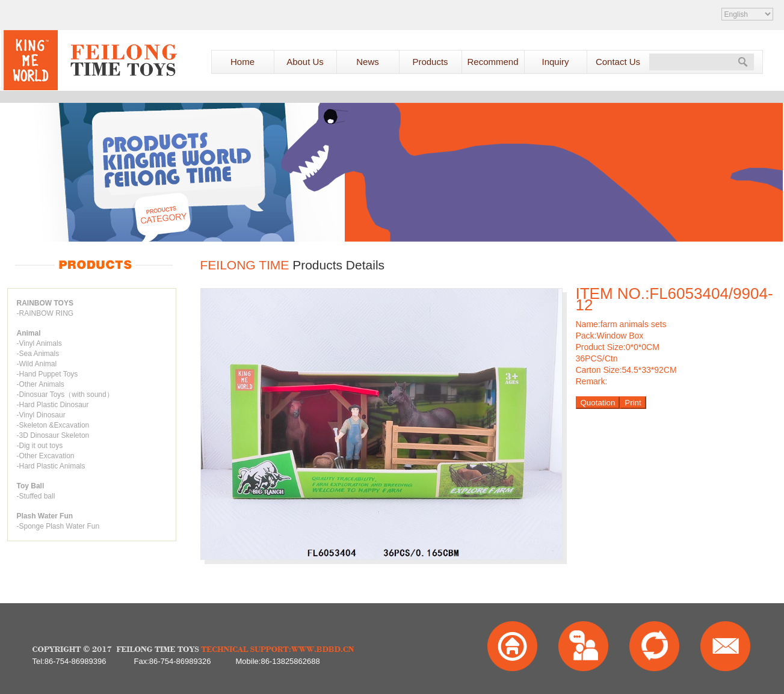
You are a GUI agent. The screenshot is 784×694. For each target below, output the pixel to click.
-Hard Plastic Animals (51, 466)
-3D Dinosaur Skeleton (53, 435)
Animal (29, 333)
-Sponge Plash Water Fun (58, 526)
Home (242, 62)
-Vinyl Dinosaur (41, 415)
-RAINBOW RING (45, 313)
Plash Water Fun (45, 516)
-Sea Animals (38, 354)
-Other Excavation (46, 456)
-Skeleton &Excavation (53, 425)
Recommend (492, 62)
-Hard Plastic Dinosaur (53, 405)
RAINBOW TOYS (45, 303)
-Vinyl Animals (39, 343)
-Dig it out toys (40, 446)
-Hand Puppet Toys (48, 374)
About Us (305, 62)
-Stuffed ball (36, 496)
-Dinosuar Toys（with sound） (65, 395)
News (368, 62)
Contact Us (618, 62)
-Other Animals (41, 384)
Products (430, 62)
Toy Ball (31, 486)
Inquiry (555, 62)
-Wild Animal (37, 364)
